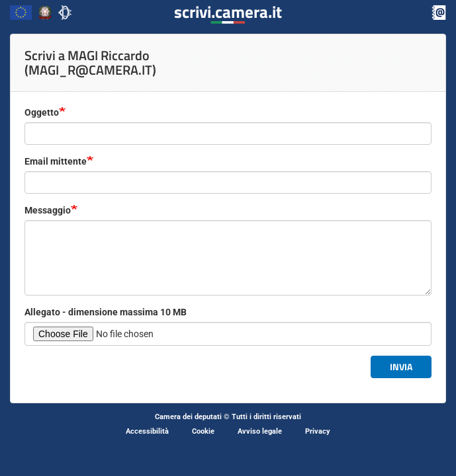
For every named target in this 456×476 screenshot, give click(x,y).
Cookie (203, 431)
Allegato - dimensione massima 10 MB (106, 312)
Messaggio (48, 210)
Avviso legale (260, 431)
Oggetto (42, 112)
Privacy (318, 431)
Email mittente (56, 161)
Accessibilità (147, 431)
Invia (401, 367)
